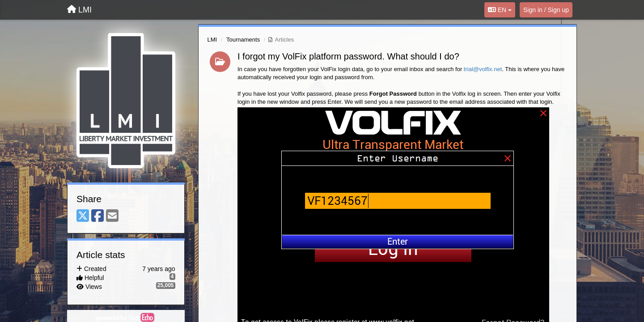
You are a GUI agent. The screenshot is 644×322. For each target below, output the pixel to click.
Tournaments (243, 40)
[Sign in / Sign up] (546, 10)
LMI (212, 40)
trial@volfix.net (483, 69)
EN (500, 10)
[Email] (112, 216)
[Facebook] (97, 216)
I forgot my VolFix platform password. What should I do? (348, 56)
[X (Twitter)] (83, 216)
